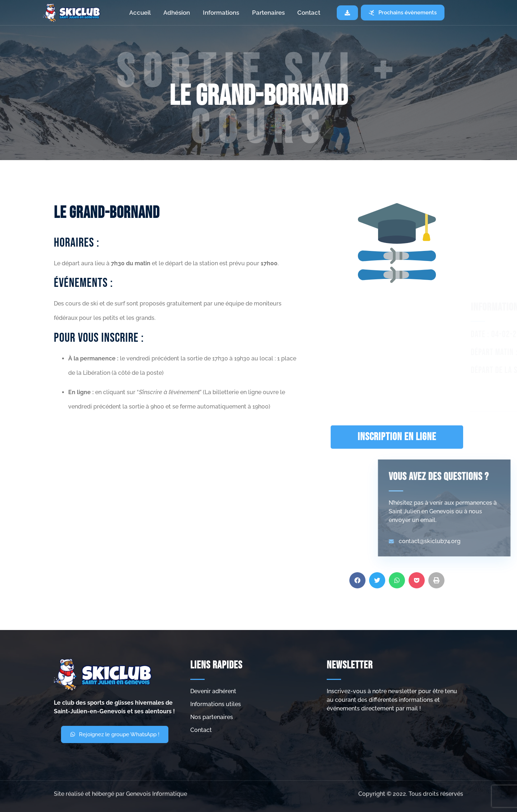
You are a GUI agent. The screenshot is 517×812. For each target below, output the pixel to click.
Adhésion (177, 13)
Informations (221, 13)
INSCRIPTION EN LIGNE (397, 437)
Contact (309, 13)
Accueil (140, 13)
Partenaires (268, 13)
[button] (357, 595)
